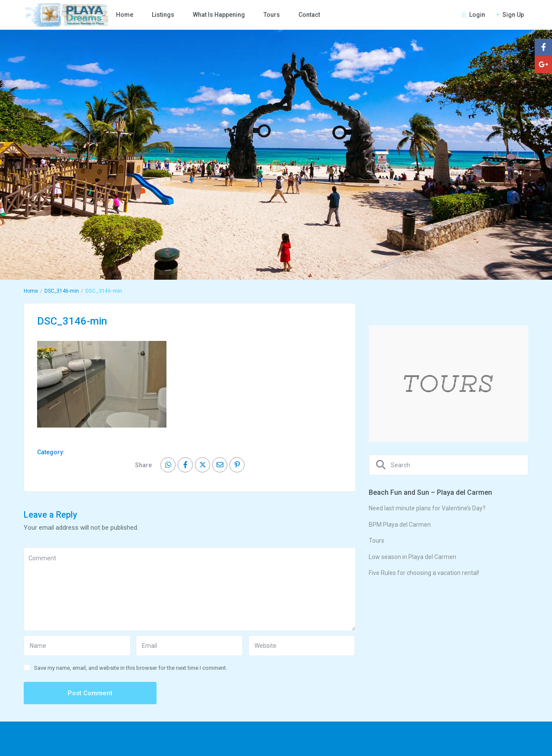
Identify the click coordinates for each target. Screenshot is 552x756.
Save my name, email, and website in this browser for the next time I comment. (131, 668)
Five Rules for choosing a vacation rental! (424, 573)
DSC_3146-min (62, 291)
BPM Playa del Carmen (400, 525)
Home (125, 15)
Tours (272, 15)
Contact (309, 15)
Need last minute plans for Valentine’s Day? (427, 508)
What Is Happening (219, 15)
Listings (163, 15)
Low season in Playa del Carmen (412, 557)
